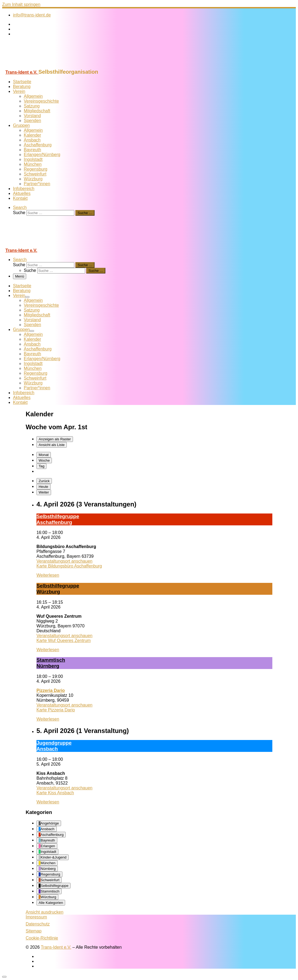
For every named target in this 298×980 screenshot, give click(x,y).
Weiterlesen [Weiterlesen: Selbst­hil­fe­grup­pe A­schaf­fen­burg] (48, 575)
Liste (52, 445)
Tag (42, 466)
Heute (43, 487)
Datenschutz (38, 924)
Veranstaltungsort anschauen (64, 561)
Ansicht (45, 912)
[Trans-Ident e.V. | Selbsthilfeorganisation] (36, 66)
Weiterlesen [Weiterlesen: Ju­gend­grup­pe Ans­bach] (48, 802)
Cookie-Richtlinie (42, 938)
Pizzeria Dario (51, 690)
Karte (69, 566)
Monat (44, 455)
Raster (55, 439)
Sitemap (34, 931)
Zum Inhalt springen (21, 4)
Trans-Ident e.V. (56, 947)
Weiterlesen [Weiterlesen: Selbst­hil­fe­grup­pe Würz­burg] (48, 650)
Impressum (36, 917)
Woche (44, 460)
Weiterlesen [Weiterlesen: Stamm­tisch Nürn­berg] (48, 719)
